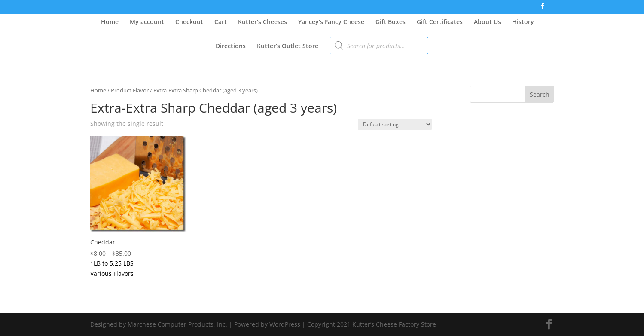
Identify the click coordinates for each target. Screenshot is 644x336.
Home (110, 22)
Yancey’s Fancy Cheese (331, 22)
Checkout (189, 22)
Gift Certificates (440, 22)
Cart (221, 22)
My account (147, 22)
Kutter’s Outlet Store (288, 46)
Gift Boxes (391, 22)
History (523, 22)
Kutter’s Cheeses (262, 22)
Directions (231, 46)
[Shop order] (395, 124)
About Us (487, 22)
